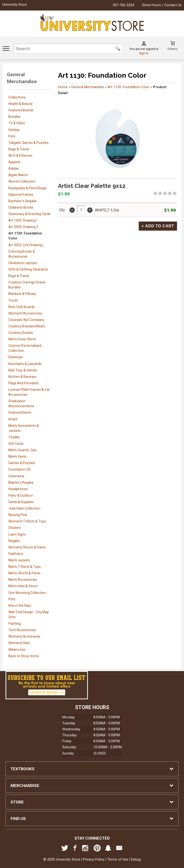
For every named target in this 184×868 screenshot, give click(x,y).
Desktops (16, 357)
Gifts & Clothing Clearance (28, 269)
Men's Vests (17, 456)
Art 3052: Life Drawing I (26, 245)
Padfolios (16, 554)
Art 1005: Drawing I (23, 220)
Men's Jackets (19, 560)
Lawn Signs (17, 534)
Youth (13, 300)
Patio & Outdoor (21, 495)
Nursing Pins (18, 515)
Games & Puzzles (22, 463)
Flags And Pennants (23, 383)
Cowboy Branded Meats (27, 326)
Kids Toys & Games (23, 370)
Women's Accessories (25, 313)
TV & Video (17, 123)
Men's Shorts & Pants (24, 573)
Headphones (18, 489)
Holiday (14, 130)
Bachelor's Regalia (22, 201)
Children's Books (21, 207)
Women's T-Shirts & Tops (27, 521)
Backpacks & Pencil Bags (27, 188)
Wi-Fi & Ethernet (20, 156)
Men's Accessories (23, 580)
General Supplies (21, 502)
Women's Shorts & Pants (27, 547)
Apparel (14, 162)
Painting (15, 624)
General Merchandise (88, 87)
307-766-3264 (123, 5)
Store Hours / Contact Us (162, 5)
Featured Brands (21, 110)
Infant (13, 419)
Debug (136, 860)
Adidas (14, 168)
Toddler (14, 437)
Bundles (14, 117)
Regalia (14, 541)
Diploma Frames (21, 195)
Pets (12, 136)
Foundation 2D (20, 469)
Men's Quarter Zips (23, 450)
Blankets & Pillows (22, 294)
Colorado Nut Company (26, 320)
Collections (17, 97)
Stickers (15, 528)
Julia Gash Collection (24, 508)
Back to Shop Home (24, 656)
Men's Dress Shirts (22, 339)
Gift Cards (16, 444)
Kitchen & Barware (22, 377)
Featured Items (20, 412)
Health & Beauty (20, 104)
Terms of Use (118, 860)
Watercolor (17, 650)
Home (63, 87)
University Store (15, 5)
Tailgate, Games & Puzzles (29, 143)
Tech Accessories (22, 630)
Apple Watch (18, 175)
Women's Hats (19, 643)
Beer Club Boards (22, 307)
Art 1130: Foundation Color (129, 87)
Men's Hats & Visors (23, 586)
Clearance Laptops (23, 263)
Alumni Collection (22, 181)
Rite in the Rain (20, 606)
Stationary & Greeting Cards (29, 214)
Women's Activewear (24, 636)
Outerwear (17, 476)
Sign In (144, 53)
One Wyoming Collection (27, 593)
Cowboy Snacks (21, 333)
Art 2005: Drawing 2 (23, 227)
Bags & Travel (19, 149)
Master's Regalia (21, 483)
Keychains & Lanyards (25, 364)
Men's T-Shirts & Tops (25, 567)
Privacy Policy (94, 860)
